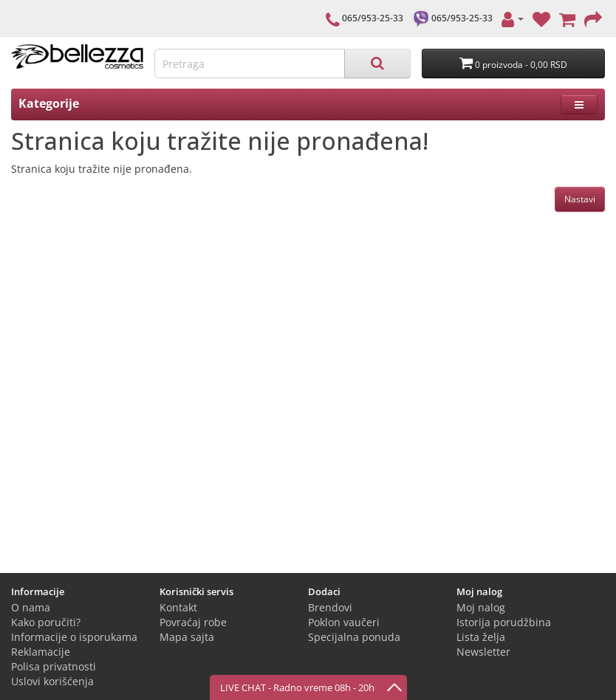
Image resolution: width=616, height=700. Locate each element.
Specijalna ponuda (354, 637)
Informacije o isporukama (74, 637)
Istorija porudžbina (504, 622)
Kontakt (178, 607)
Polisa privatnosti (54, 666)
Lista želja (481, 637)
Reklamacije (41, 652)
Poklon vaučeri (344, 622)
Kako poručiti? (46, 622)
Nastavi (580, 199)
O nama (31, 607)
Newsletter (483, 652)
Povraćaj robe (193, 622)
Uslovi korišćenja (52, 681)
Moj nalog (481, 607)
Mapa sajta (187, 637)
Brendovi (330, 607)
